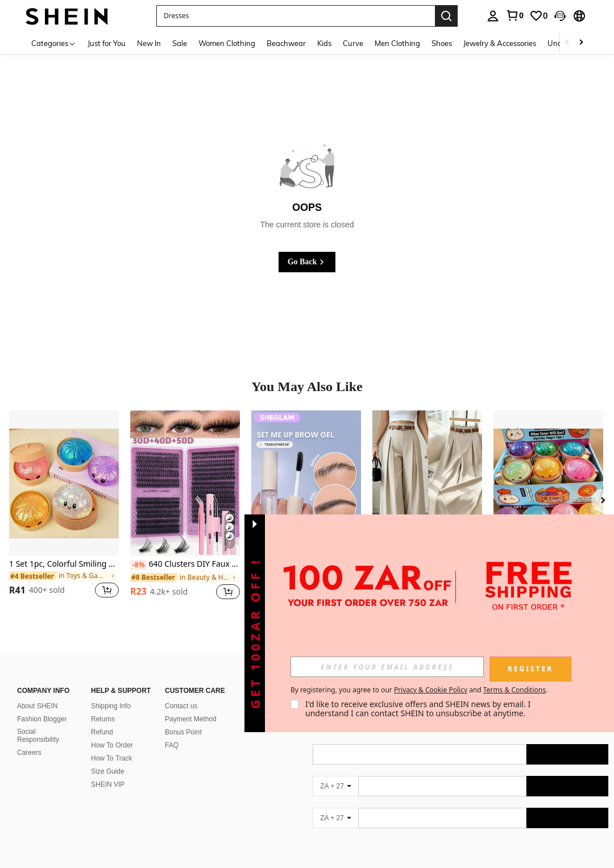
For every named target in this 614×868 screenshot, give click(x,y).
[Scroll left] (567, 43)
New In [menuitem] (149, 43)
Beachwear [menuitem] (286, 43)
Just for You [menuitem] (107, 43)
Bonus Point (183, 732)
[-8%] (138, 565)
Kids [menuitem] (324, 43)
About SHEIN (37, 706)
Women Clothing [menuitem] (227, 43)
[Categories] (54, 43)
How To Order (112, 745)
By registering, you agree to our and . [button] (419, 690)
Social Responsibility (38, 736)
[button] (560, 16)
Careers (29, 753)
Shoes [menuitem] (442, 43)
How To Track (111, 758)
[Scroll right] (581, 43)
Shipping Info (111, 706)
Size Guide (108, 771)
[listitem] (64, 511)
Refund (102, 732)
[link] (515, 15)
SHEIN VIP (108, 784)
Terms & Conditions (515, 690)
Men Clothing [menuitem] (397, 43)
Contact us (181, 706)
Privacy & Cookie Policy (431, 690)
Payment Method (191, 719)
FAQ (172, 745)
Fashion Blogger (42, 719)
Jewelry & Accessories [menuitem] (500, 43)
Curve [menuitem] (353, 43)
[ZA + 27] (335, 786)
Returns (103, 719)
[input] (387, 667)
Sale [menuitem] (180, 43)
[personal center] (493, 16)
